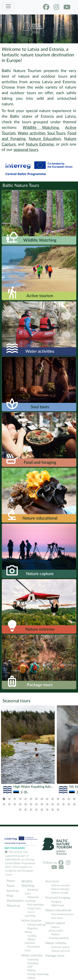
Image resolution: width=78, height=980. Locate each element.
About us (13, 906)
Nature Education (45, 139)
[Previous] (5, 742)
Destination (14, 901)
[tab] (4, 799)
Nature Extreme (40, 144)
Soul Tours (56, 133)
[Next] (73, 742)
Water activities (32, 133)
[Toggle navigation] (8, 6)
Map (10, 896)
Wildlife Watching (41, 128)
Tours (11, 886)
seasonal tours (26, 150)
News (11, 881)
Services (13, 891)
